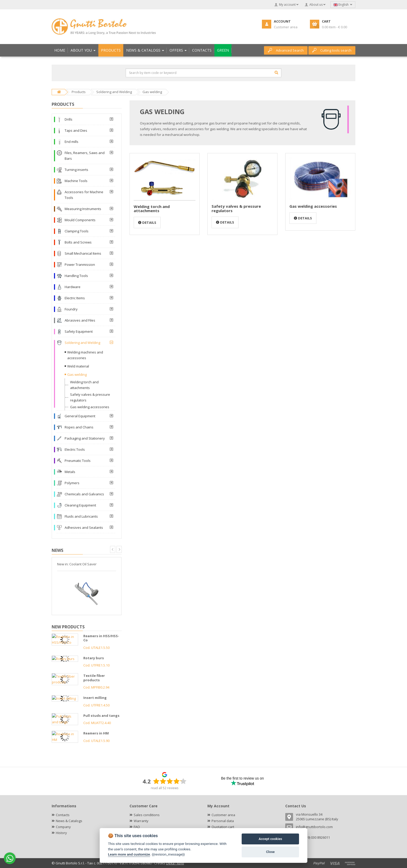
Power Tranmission (80, 265)
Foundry (71, 309)
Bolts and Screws (78, 242)
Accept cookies (270, 839)
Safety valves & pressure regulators (236, 208)
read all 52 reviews (165, 788)
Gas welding (77, 374)
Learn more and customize (129, 854)
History (61, 833)
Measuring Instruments (83, 209)
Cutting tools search (332, 50)
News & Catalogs (69, 821)
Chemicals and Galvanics (84, 494)
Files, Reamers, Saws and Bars (85, 156)
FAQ (137, 827)
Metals (70, 472)
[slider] (170, 781)
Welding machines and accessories (85, 355)
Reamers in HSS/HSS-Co (101, 638)
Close (270, 852)
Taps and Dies (76, 130)
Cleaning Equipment (80, 505)
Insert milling (95, 698)
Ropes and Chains (79, 427)
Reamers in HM (96, 733)
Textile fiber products (94, 678)
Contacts (63, 815)
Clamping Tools (77, 231)
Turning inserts (76, 170)
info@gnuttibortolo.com (314, 827)
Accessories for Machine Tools (84, 195)
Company (63, 827)
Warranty (141, 821)
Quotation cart (223, 827)
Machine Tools (76, 181)
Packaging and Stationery (85, 438)
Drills (69, 119)
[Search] (276, 73)
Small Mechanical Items (83, 253)
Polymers (72, 483)
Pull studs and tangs (101, 716)
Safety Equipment (79, 331)
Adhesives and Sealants (84, 527)
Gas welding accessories (313, 206)
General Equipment (80, 416)
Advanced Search (286, 50)
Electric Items (75, 298)
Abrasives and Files (80, 320)
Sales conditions (147, 815)
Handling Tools (76, 276)
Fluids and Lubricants (81, 516)
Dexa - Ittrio (175, 863)
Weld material (78, 366)
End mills (72, 142)
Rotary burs (94, 658)
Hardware (73, 287)
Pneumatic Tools (78, 461)
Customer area (223, 815)
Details (147, 223)
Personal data (223, 821)
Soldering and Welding (82, 343)
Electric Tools (75, 449)
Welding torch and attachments (152, 209)
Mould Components (80, 220)
